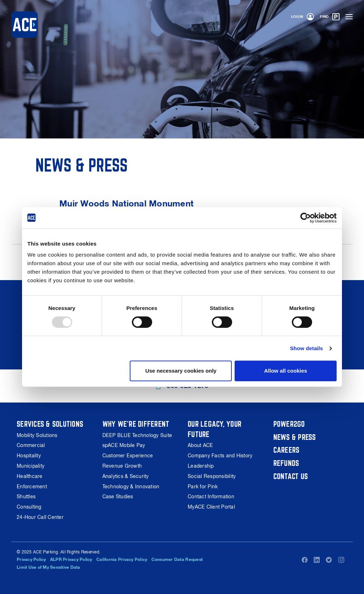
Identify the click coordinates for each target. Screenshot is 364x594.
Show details (307, 348)
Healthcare (30, 476)
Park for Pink (203, 487)
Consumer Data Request (177, 559)
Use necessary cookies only (181, 371)
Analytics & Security (126, 476)
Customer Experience (128, 456)
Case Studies (118, 496)
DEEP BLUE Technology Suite (137, 435)
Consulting (29, 507)
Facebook (305, 560)
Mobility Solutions (37, 435)
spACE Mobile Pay (124, 445)
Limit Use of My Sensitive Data (49, 567)
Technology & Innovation (131, 487)
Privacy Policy (31, 559)
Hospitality (29, 456)
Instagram (341, 560)
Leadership (201, 466)
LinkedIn (317, 560)
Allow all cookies (286, 371)
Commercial (31, 445)
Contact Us (291, 476)
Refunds (286, 463)
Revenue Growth (122, 466)
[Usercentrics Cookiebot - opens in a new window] (306, 218)
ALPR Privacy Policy (71, 559)
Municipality (31, 466)
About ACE (200, 445)
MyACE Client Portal (211, 507)
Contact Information (211, 496)
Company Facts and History (220, 456)
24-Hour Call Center (40, 517)
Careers (287, 450)
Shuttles (26, 496)
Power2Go (289, 424)
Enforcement (32, 487)
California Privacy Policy (122, 559)
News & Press (295, 437)
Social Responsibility (212, 476)
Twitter (329, 560)
